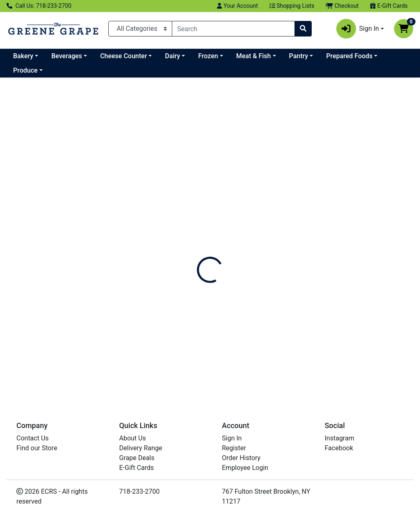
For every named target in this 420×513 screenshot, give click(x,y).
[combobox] (233, 29)
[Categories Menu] (140, 29)
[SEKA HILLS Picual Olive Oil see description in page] (361, 198)
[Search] (233, 29)
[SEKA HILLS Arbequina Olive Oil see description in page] (149, 198)
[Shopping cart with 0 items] (404, 29)
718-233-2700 (140, 491)
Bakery (23, 56)
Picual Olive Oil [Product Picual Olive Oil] (361, 266)
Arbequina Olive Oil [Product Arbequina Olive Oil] (149, 266)
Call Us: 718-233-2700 (39, 6)
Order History (241, 458)
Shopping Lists (292, 6)
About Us (133, 438)
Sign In (232, 438)
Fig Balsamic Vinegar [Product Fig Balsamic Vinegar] (255, 266)
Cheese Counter (123, 56)
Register (234, 448)
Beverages (67, 56)
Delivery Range (141, 448)
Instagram (340, 438)
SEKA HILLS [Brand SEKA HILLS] (119, 279)
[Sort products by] (372, 123)
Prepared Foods (349, 56)
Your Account (237, 6)
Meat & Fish (254, 56)
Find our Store (37, 448)
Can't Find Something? (366, 368)
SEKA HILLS (28, 158)
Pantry (299, 56)
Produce (25, 70)
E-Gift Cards (389, 6)
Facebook (339, 448)
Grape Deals (137, 458)
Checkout (342, 6)
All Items (24, 88)
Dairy (172, 56)
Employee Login (245, 468)
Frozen (208, 56)
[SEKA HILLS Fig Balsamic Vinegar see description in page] (255, 198)
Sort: (336, 108)
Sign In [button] (358, 29)
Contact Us (33, 438)
